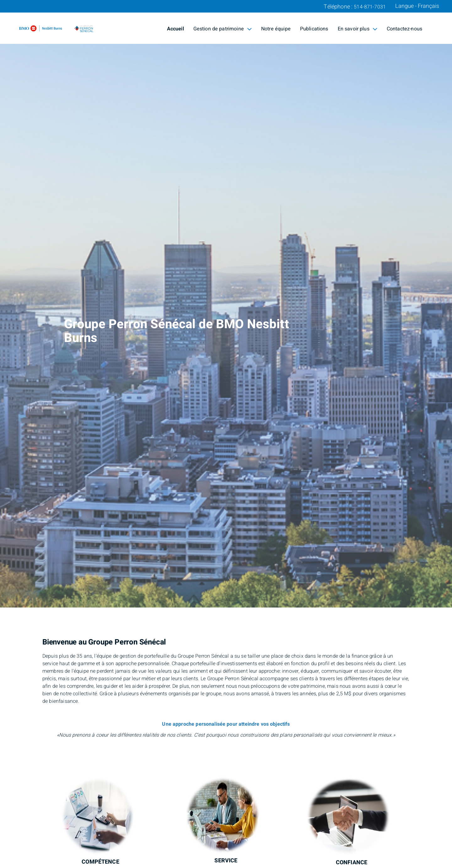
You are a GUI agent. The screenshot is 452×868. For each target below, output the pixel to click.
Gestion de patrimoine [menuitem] (223, 29)
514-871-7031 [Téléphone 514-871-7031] (370, 7)
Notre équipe (276, 29)
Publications (314, 29)
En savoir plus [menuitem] (358, 29)
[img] (226, 304)
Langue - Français (417, 6)
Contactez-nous (404, 29)
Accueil (175, 29)
